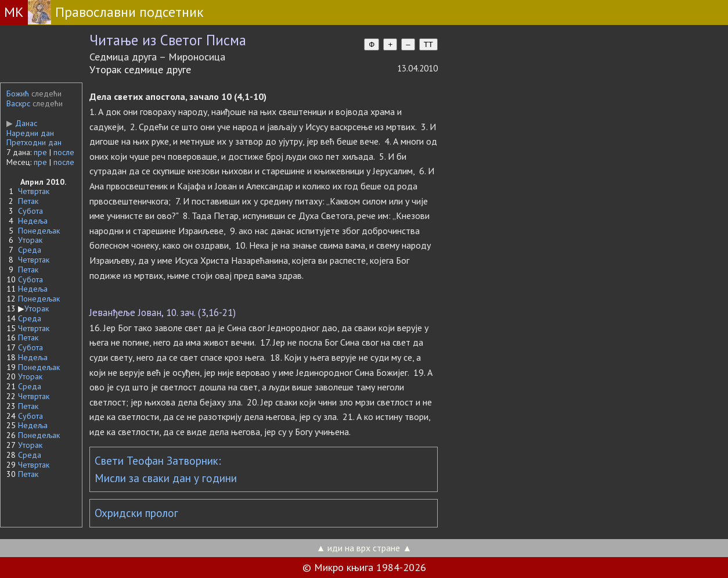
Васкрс (18, 103)
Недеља (33, 221)
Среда (30, 250)
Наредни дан (30, 133)
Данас (22, 123)
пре (40, 152)
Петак (28, 201)
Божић (18, 94)
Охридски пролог (136, 513)
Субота (30, 211)
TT (428, 44)
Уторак (30, 240)
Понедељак (39, 231)
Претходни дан (34, 142)
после (64, 152)
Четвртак (34, 191)
